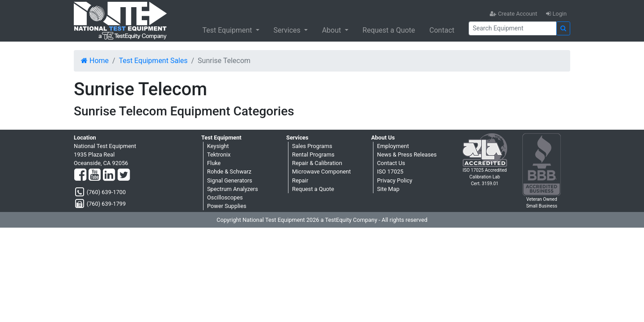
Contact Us (391, 163)
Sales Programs (312, 146)
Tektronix (219, 155)
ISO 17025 (390, 172)
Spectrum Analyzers (233, 189)
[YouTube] (95, 175)
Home (95, 61)
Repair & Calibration (317, 163)
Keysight (218, 146)
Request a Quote (389, 30)
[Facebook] (80, 175)
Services (288, 30)
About (333, 30)
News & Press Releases (407, 155)
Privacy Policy (395, 180)
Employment (393, 146)
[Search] (513, 28)
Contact (442, 30)
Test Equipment (228, 30)
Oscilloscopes (225, 197)
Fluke (214, 163)
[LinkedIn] (109, 175)
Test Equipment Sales (153, 61)
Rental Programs (313, 155)
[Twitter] (124, 175)
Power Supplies (227, 206)
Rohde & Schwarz (229, 172)
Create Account (513, 14)
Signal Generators (230, 180)
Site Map (388, 189)
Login (556, 14)
